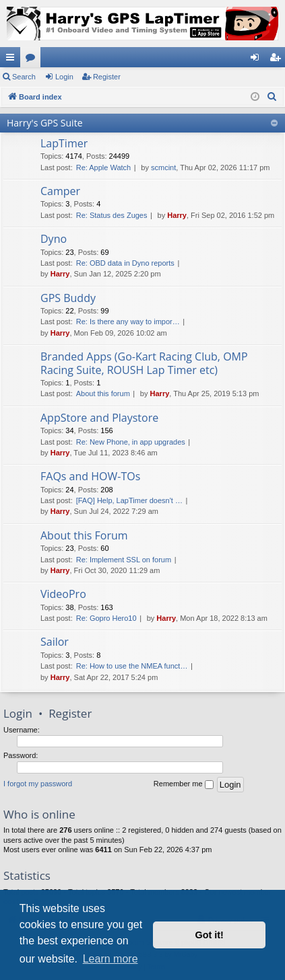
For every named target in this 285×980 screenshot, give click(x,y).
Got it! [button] (210, 935)
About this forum (103, 393)
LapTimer (64, 143)
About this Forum (84, 535)
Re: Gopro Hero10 (106, 618)
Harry (177, 215)
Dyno (54, 239)
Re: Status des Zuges (112, 215)
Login (64, 77)
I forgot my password (38, 784)
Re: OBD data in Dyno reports (125, 263)
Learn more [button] (110, 959)
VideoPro (63, 594)
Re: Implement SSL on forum (124, 560)
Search (24, 77)
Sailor (55, 642)
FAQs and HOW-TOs (90, 476)
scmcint (163, 167)
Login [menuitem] (258, 60)
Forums (33, 60)
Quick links (13, 60)
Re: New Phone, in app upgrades (131, 442)
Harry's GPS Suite (45, 123)
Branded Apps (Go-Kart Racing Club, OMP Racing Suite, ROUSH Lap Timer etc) (144, 363)
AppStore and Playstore (99, 418)
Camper (60, 191)
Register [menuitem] (278, 60)
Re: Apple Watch (104, 167)
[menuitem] (272, 97)
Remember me (184, 784)
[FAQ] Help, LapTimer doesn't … (129, 500)
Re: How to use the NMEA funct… (132, 666)
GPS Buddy (68, 298)
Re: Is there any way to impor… (128, 322)
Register (107, 77)
